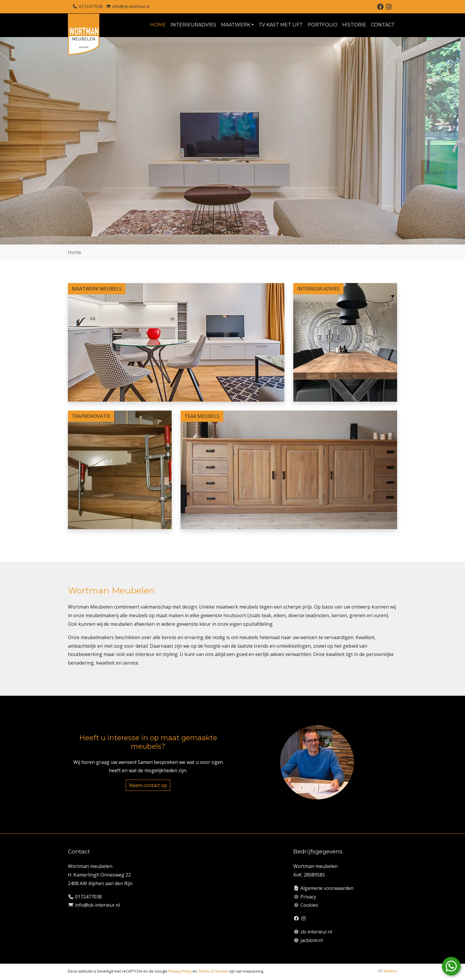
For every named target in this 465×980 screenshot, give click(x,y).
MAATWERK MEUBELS (97, 289)
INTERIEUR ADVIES (318, 289)
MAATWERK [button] (236, 25)
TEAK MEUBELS (202, 416)
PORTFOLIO (323, 25)
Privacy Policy (180, 971)
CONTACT (383, 25)
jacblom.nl (312, 940)
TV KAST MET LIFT (281, 25)
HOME (158, 25)
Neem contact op (148, 785)
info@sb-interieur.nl (131, 6)
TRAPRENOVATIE (91, 416)
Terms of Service (213, 971)
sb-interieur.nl (316, 932)
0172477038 (91, 6)
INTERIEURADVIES (193, 25)
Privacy (308, 897)
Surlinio (390, 971)
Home (75, 252)
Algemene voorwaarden (327, 888)
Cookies (309, 905)
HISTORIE (354, 25)
